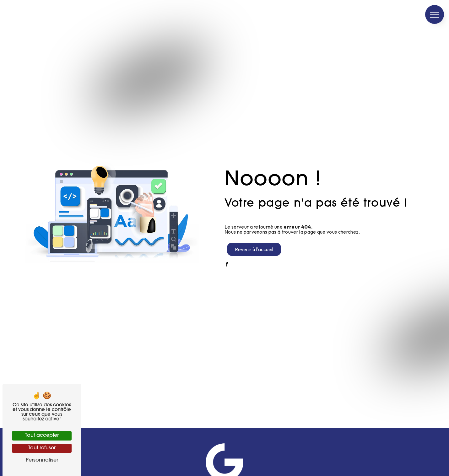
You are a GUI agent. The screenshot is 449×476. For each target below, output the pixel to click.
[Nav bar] (435, 14)
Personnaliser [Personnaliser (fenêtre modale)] (42, 460)
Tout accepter (42, 435)
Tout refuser (42, 448)
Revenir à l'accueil (254, 249)
